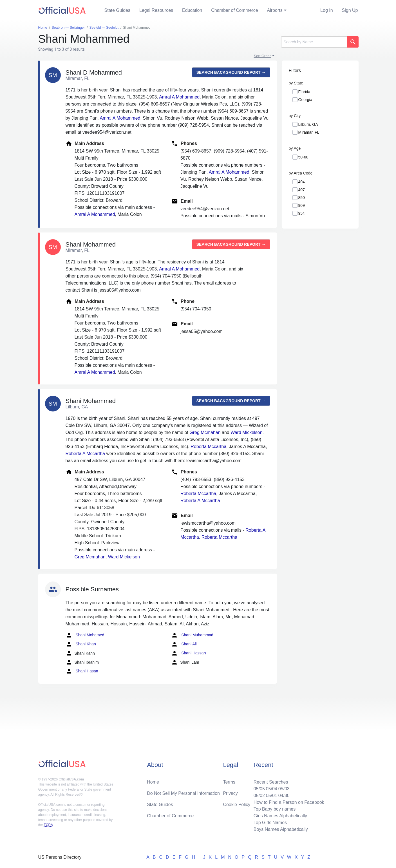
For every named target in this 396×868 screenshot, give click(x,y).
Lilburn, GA (308, 124)
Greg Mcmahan (205, 432)
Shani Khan (81, 644)
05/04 (272, 789)
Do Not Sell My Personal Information (183, 793)
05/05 (259, 789)
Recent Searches (271, 782)
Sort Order (262, 56)
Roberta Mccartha (208, 447)
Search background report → (231, 72)
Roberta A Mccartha (85, 454)
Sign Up (350, 10)
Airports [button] (275, 10)
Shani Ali (184, 644)
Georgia (305, 100)
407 (302, 190)
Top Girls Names (270, 823)
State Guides (118, 10)
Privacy (230, 793)
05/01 (272, 796)
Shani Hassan (188, 653)
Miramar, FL (309, 132)
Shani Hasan (82, 671)
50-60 (303, 157)
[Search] (314, 42)
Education (192, 10)
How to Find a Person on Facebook (289, 802)
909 (302, 205)
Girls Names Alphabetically (280, 816)
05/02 (259, 796)
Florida (304, 92)
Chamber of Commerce (234, 10)
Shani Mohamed (85, 635)
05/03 (284, 789)
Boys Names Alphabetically (281, 829)
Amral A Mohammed (179, 97)
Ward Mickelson (246, 432)
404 (302, 182)
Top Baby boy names (275, 809)
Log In (326, 10)
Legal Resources (156, 10)
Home (153, 782)
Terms (229, 782)
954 (302, 213)
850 (302, 198)
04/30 (284, 796)
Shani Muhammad (192, 635)
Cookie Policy (237, 805)
